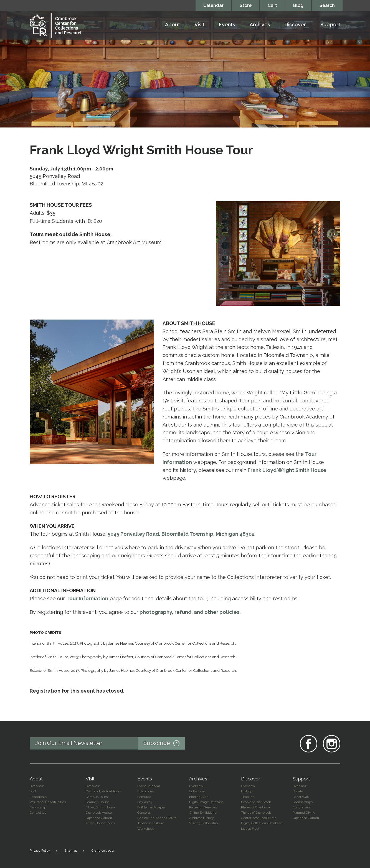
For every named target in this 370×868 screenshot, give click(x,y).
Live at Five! (250, 829)
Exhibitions (145, 791)
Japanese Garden (99, 818)
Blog (298, 5)
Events (227, 25)
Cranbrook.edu (103, 851)
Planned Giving (304, 813)
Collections (197, 791)
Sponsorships (303, 802)
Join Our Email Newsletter (110, 744)
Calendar (213, 5)
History (246, 791)
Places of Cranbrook (256, 807)
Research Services (203, 807)
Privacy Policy (40, 851)
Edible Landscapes (151, 807)
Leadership (38, 797)
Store (246, 5)
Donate (298, 791)
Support (330, 25)
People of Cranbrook (256, 802)
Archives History (202, 818)
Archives (260, 25)
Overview (37, 786)
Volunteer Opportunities (48, 802)
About (173, 25)
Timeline (248, 797)
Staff (33, 791)
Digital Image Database (206, 802)
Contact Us (38, 813)
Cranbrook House (99, 813)
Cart (272, 5)
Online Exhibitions (203, 813)
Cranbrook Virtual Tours (103, 791)
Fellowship (38, 807)
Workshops (146, 829)
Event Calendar (149, 786)
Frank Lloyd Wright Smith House (287, 470)
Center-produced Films (259, 818)
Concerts (144, 813)
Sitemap (71, 851)
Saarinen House (98, 802)
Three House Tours (100, 823)
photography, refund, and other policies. (190, 612)
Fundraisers (302, 807)
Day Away (145, 802)
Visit (199, 25)
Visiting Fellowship (203, 823)
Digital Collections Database (262, 823)
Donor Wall (301, 797)
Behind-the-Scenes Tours (157, 818)
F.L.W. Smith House (101, 807)
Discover (295, 25)
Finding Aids (199, 797)
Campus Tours (97, 797)
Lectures (144, 797)
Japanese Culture (151, 823)
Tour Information (87, 598)
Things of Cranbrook (256, 813)
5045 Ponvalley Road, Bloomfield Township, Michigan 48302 (181, 534)
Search (327, 5)
